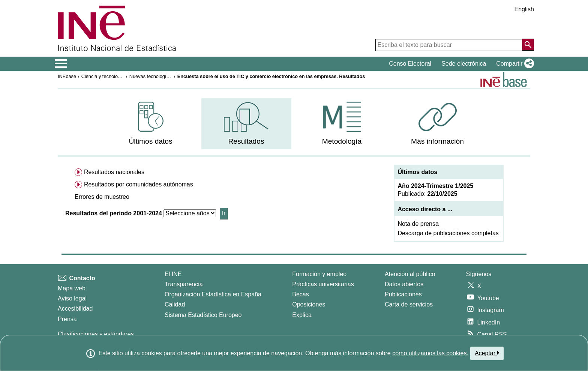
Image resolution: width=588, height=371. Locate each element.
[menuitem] (151, 124)
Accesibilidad (75, 309)
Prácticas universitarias (323, 284)
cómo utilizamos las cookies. (430, 353)
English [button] (524, 9)
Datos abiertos (404, 284)
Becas (300, 294)
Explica (302, 315)
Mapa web (72, 288)
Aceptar (487, 353)
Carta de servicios (409, 304)
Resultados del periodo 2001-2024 (114, 213)
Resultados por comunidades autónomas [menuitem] (139, 184)
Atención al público (410, 274)
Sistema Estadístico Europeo (203, 315)
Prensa (67, 319)
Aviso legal (72, 298)
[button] (514, 64)
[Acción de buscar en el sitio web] (528, 45)
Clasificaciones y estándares (96, 334)
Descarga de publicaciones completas (448, 233)
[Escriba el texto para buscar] (449, 45)
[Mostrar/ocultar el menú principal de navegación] (61, 64)
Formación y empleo (319, 274)
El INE (173, 274)
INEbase (67, 76)
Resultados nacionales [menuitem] (114, 172)
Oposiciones (309, 304)
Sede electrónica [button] (464, 64)
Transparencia (184, 284)
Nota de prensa (418, 224)
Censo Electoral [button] (410, 64)
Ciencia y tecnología (103, 76)
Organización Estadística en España (213, 294)
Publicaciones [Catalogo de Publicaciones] (403, 294)
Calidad (175, 304)
